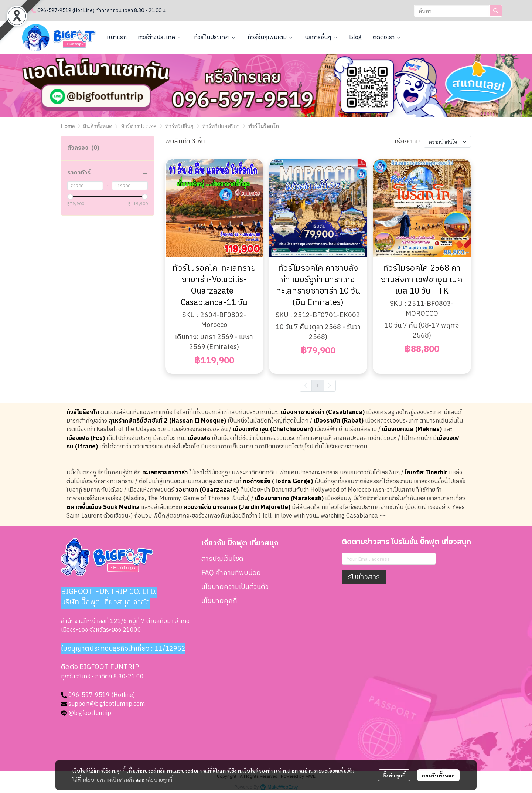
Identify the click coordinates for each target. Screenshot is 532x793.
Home (68, 126)
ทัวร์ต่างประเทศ (139, 126)
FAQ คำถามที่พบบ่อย (231, 573)
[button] (458, 11)
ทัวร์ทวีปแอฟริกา (221, 126)
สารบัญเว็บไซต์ (222, 559)
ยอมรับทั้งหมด (438, 775)
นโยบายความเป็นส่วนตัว (108, 779)
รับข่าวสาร (364, 577)
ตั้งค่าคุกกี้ (394, 775)
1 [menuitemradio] (318, 385)
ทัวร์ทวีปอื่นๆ (179, 126)
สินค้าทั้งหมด (98, 126)
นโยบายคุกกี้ (159, 779)
